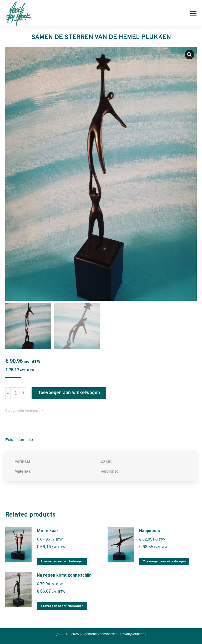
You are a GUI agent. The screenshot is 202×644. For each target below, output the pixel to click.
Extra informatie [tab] (19, 440)
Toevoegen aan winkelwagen (69, 393)
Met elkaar (48, 531)
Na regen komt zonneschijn (64, 575)
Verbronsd (32, 411)
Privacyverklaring (133, 634)
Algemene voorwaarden (100, 634)
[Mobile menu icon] (193, 13)
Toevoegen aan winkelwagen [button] (62, 562)
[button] (189, 55)
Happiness (150, 531)
